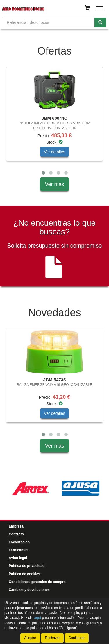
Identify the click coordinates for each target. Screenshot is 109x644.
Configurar (77, 638)
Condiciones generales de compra (37, 582)
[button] (43, 173)
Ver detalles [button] (54, 152)
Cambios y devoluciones (29, 590)
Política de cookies (24, 574)
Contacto (16, 534)
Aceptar (30, 638)
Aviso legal (18, 558)
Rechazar (52, 638)
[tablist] (54, 122)
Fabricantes (18, 550)
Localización (19, 542)
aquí (38, 618)
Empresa (16, 526)
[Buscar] (100, 22)
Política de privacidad (27, 566)
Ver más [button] (54, 184)
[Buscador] (49, 22)
